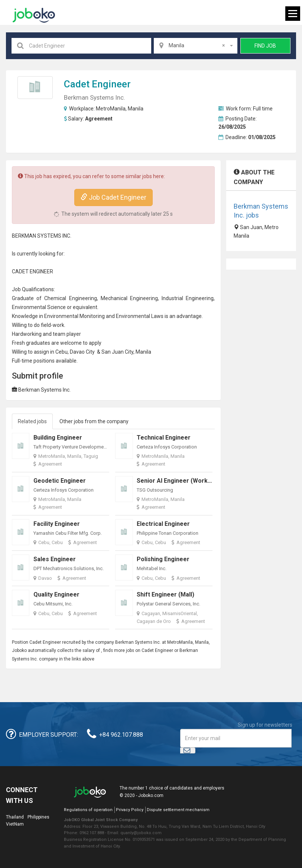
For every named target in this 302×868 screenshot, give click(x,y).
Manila (136, 109)
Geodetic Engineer (60, 481)
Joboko (34, 15)
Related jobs (32, 421)
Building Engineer (58, 438)
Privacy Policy (130, 810)
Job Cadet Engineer (113, 197)
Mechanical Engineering (129, 298)
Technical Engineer (164, 438)
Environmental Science (39, 307)
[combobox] (196, 46)
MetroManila (111, 109)
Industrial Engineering (188, 298)
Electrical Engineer (163, 524)
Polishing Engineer (163, 559)
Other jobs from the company (94, 421)
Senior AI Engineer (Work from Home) (191, 481)
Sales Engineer (55, 559)
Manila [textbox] (197, 45)
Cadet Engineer (97, 84)
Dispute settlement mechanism (178, 810)
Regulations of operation (88, 810)
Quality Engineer (56, 594)
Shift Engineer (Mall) (165, 594)
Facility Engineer (57, 524)
